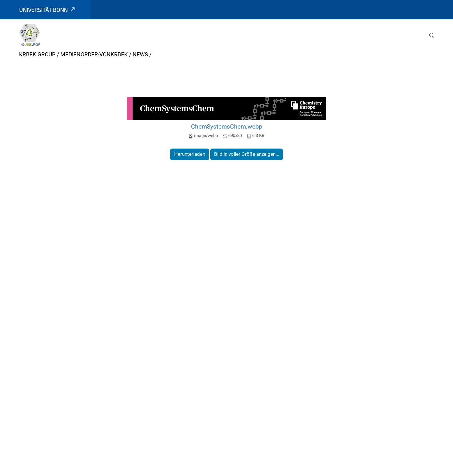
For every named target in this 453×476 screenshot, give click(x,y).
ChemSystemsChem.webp (227, 126)
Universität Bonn (48, 10)
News (140, 54)
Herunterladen (190, 154)
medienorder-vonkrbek (94, 54)
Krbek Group (37, 54)
